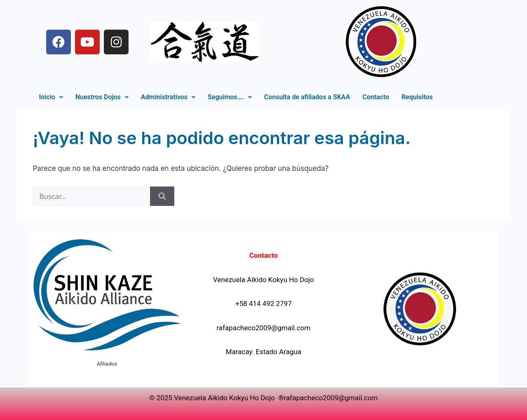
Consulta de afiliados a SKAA (307, 97)
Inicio (51, 97)
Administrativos (168, 97)
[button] (51, 97)
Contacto (376, 97)
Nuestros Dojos (102, 97)
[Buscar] (162, 196)
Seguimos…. (230, 97)
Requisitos (417, 97)
